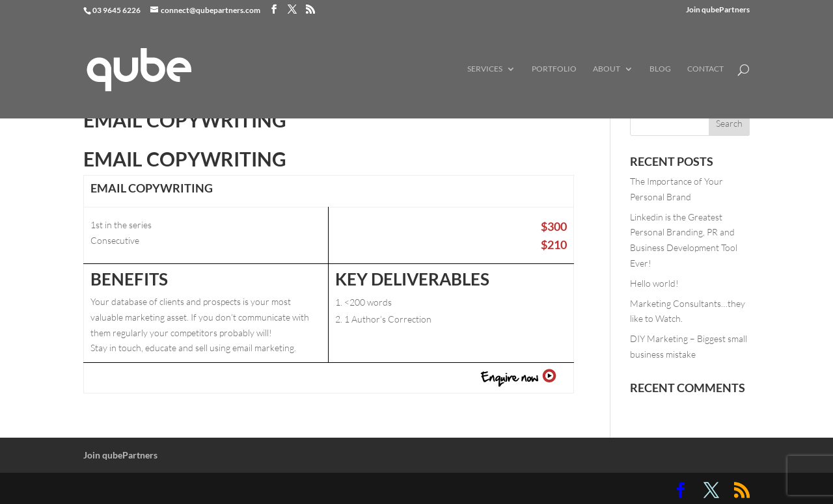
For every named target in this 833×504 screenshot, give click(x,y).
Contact (705, 69)
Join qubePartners (718, 10)
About (607, 69)
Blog (660, 69)
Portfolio (554, 69)
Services (485, 69)
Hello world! (654, 283)
